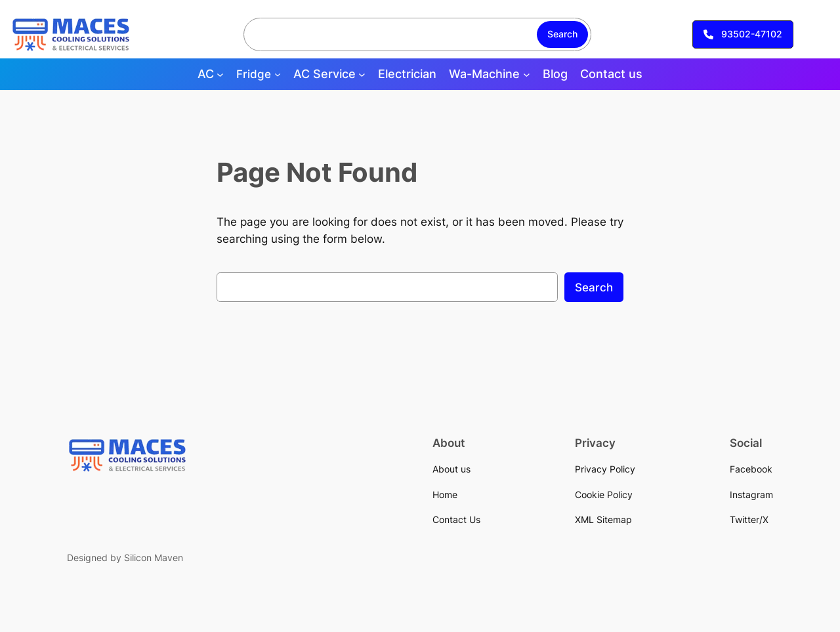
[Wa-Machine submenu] (527, 74)
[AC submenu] (220, 74)
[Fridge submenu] (278, 74)
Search (562, 34)
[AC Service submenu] (362, 74)
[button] (743, 35)
